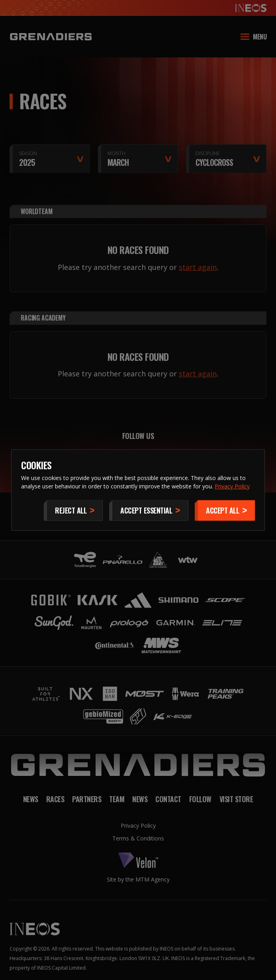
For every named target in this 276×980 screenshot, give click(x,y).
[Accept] (225, 510)
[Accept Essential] (149, 510)
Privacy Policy (232, 486)
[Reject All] (73, 510)
